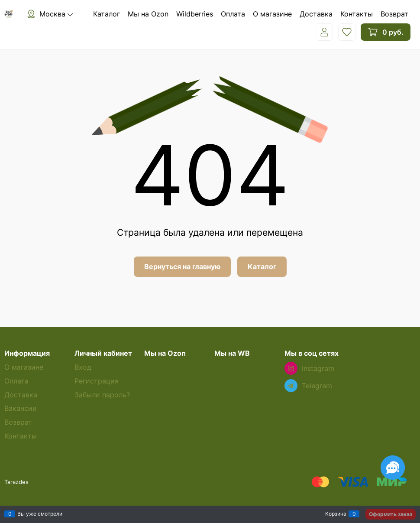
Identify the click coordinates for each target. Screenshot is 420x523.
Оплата (233, 14)
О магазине (272, 14)
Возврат (394, 14)
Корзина (336, 514)
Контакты (357, 14)
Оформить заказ (391, 514)
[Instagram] (291, 368)
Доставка (316, 14)
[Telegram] (291, 386)
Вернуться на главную (182, 266)
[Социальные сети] (393, 468)
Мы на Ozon (148, 14)
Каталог (107, 14)
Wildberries (195, 14)
